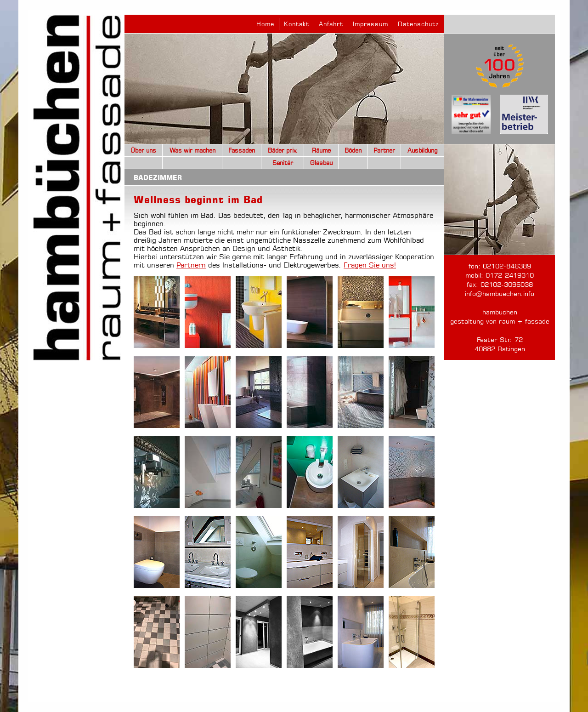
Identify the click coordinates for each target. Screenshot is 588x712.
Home (265, 24)
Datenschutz (418, 24)
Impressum (370, 24)
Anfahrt (331, 24)
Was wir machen (192, 150)
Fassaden (242, 150)
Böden (353, 150)
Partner (384, 150)
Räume (321, 150)
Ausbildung (423, 150)
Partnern (191, 265)
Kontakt (297, 24)
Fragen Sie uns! (370, 265)
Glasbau (321, 163)
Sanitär (283, 163)
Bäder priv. (283, 150)
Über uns (143, 150)
